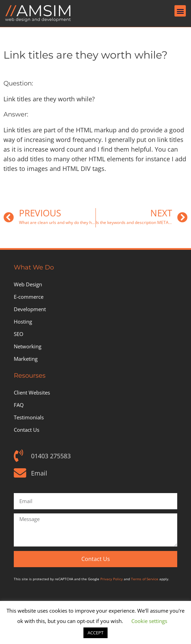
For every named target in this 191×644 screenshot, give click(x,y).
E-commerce (29, 297)
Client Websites (32, 392)
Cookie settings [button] (149, 621)
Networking (28, 346)
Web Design (28, 284)
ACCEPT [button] (95, 633)
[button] (180, 11)
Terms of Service (145, 579)
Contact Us (27, 430)
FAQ (19, 405)
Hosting (23, 321)
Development (30, 309)
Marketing (26, 359)
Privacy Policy (112, 579)
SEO (19, 334)
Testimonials (29, 417)
